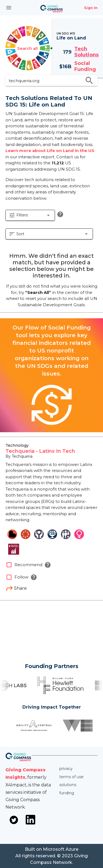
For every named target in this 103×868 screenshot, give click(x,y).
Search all (27, 48)
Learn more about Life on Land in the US (50, 151)
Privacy (66, 769)
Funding (67, 793)
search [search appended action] (89, 81)
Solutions (68, 785)
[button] (30, 215)
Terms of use (71, 777)
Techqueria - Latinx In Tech (40, 451)
